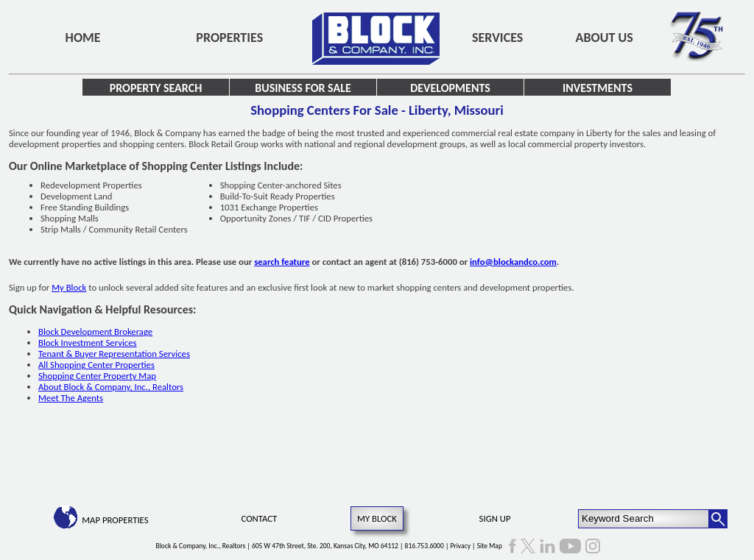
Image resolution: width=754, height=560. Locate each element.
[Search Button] (718, 519)
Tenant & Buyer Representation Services (114, 354)
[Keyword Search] (644, 519)
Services (497, 38)
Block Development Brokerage (95, 332)
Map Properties (115, 520)
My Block (69, 287)
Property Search (156, 88)
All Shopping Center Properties (96, 365)
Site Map (490, 546)
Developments (450, 88)
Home (83, 38)
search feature (282, 262)
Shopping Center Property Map (97, 376)
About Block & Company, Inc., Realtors (111, 387)
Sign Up (495, 518)
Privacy (460, 546)
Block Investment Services (88, 343)
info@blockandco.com (513, 262)
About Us (605, 38)
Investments (598, 88)
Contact (260, 518)
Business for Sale (303, 88)
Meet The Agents (71, 398)
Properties (229, 38)
